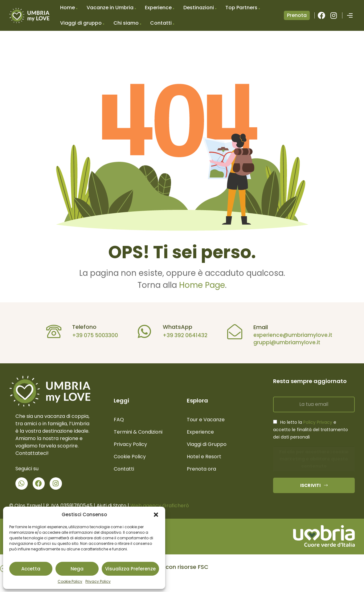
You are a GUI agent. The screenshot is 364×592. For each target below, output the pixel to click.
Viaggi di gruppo (81, 23)
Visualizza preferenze (130, 569)
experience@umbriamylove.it (290, 335)
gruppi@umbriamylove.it (284, 342)
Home (67, 8)
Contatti (161, 23)
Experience (158, 8)
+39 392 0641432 (182, 335)
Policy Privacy (318, 422)
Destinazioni (199, 8)
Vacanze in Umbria (110, 8)
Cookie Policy (70, 581)
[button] (156, 515)
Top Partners (241, 8)
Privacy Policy (98, 581)
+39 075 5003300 (92, 335)
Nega (77, 569)
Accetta (31, 569)
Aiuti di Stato (111, 506)
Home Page (202, 285)
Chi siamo (126, 23)
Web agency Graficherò (160, 506)
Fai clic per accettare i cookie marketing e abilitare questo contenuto (314, 459)
